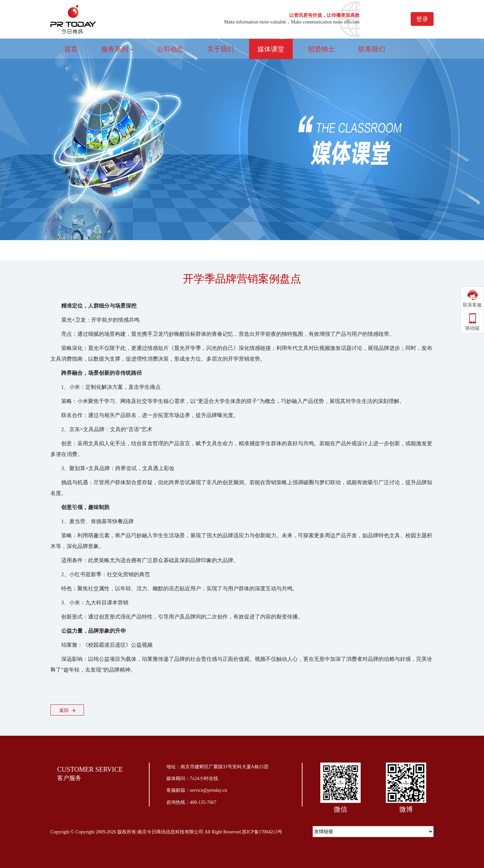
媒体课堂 (271, 49)
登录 (422, 19)
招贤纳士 (321, 49)
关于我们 (220, 49)
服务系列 (117, 49)
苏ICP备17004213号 (262, 832)
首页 (71, 49)
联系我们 (372, 49)
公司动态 (170, 49)
